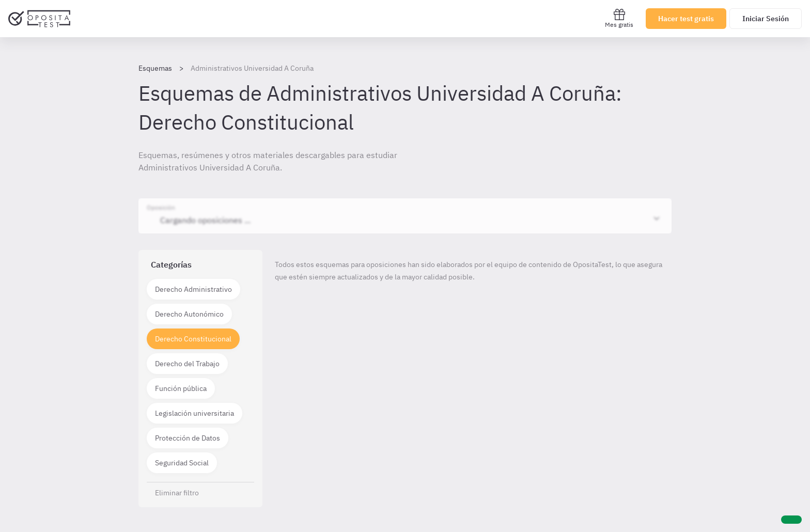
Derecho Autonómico (189, 314)
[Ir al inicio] (39, 19)
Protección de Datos (188, 438)
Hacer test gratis (686, 19)
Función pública (181, 388)
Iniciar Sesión (766, 19)
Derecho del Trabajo (187, 364)
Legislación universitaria (194, 413)
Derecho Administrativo (193, 289)
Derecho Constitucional (193, 339)
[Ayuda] (791, 520)
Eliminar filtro (177, 493)
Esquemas (155, 68)
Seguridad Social (182, 463)
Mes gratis (619, 18)
